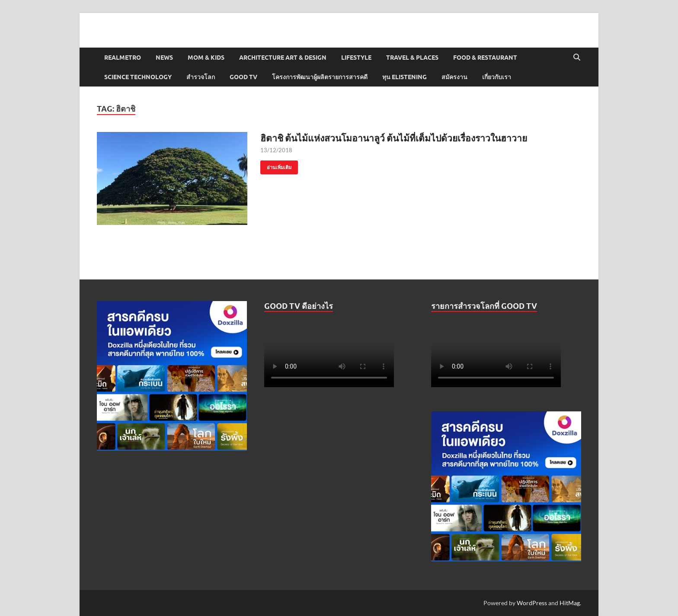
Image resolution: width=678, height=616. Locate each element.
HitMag (570, 603)
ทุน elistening (405, 77)
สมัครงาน (454, 77)
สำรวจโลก (201, 77)
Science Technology (138, 77)
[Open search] (577, 58)
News (164, 58)
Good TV (243, 77)
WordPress (532, 603)
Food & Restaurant (485, 58)
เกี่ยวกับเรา (497, 77)
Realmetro (123, 58)
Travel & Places (412, 58)
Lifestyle (356, 58)
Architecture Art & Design (283, 58)
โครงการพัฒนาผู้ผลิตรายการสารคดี (320, 77)
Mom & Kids (206, 58)
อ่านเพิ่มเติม (276, 165)
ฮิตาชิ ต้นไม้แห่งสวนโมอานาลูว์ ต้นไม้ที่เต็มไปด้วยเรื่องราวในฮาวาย (394, 138)
